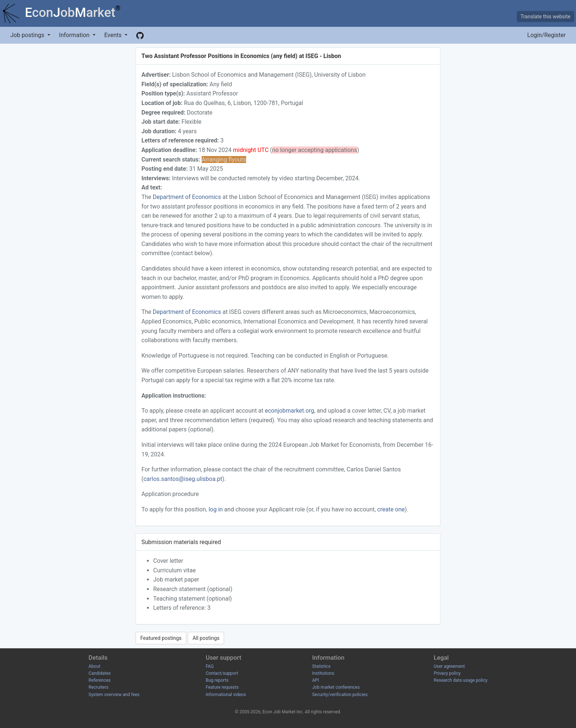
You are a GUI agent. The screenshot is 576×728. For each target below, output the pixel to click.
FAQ (210, 666)
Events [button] (114, 35)
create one (391, 509)
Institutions (323, 673)
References (100, 680)
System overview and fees (114, 695)
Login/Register (546, 35)
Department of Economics (187, 197)
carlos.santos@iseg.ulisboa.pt (183, 479)
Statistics (321, 666)
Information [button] (75, 35)
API (316, 680)
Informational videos (226, 695)
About (94, 666)
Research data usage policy (461, 680)
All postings (206, 638)
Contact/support (222, 673)
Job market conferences (336, 687)
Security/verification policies (340, 695)
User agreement (449, 666)
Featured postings (161, 638)
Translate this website (546, 17)
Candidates (100, 673)
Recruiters (98, 687)
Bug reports (217, 680)
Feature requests (222, 687)
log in (216, 509)
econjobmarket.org (289, 411)
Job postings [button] (28, 35)
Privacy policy (447, 673)
